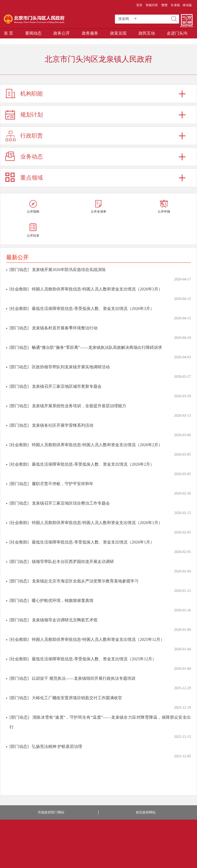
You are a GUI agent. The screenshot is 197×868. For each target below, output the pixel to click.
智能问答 (152, 5)
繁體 (164, 5)
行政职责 (32, 136)
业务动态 (32, 157)
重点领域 (32, 178)
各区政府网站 (146, 812)
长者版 (175, 5)
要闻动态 (33, 33)
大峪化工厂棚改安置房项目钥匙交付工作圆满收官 (77, 698)
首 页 (8, 33)
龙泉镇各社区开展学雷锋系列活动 (63, 425)
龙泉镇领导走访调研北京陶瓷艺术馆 (65, 620)
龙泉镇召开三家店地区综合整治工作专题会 (71, 503)
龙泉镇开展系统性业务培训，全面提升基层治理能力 (79, 406)
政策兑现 (118, 33)
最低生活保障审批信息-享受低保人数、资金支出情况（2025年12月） (94, 659)
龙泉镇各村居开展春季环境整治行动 (65, 328)
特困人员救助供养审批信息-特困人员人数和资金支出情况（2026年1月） (97, 523)
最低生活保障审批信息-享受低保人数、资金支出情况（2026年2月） (93, 464)
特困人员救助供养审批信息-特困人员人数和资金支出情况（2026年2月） (97, 445)
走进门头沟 (177, 33)
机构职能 (32, 94)
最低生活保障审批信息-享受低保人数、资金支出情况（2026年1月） (93, 542)
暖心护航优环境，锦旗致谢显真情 (63, 600)
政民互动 (147, 33)
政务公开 (62, 33)
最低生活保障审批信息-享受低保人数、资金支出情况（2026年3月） (93, 308)
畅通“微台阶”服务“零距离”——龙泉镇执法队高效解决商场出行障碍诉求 (97, 347)
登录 (139, 5)
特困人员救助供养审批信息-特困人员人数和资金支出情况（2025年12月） (98, 639)
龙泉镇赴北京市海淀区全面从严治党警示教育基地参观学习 (85, 581)
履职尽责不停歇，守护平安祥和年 (63, 484)
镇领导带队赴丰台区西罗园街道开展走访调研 (73, 562)
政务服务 (90, 33)
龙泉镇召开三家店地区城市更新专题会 (67, 386)
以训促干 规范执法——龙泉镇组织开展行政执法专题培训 (84, 678)
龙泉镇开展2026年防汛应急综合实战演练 (69, 270)
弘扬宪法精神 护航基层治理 (57, 746)
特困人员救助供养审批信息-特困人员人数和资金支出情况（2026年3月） (97, 289)
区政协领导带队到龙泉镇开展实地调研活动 (71, 367)
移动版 (187, 5)
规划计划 (32, 115)
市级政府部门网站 (51, 812)
